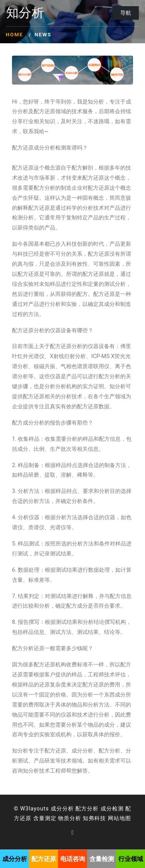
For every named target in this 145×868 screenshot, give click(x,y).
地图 (125, 818)
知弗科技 (94, 818)
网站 (114, 818)
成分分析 (62, 809)
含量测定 (45, 818)
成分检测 (112, 809)
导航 (126, 13)
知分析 (25, 13)
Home (14, 35)
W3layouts (34, 809)
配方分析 (87, 809)
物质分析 (70, 818)
